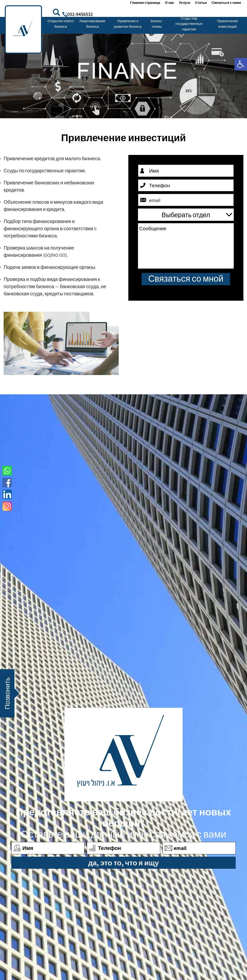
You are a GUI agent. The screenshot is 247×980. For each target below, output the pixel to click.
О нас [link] (170, 3)
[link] (241, 64)
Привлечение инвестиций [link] (228, 24)
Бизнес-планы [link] (157, 24)
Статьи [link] (201, 3)
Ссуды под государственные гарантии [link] (189, 24)
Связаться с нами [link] (226, 3)
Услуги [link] (185, 3)
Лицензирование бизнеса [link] (93, 24)
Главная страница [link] (145, 3)
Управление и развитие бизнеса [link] (128, 24)
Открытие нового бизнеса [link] (61, 24)
